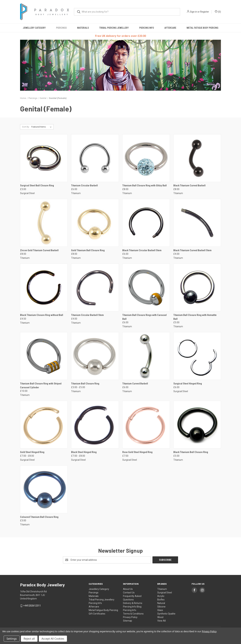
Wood (160, 617)
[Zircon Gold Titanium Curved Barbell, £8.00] (44, 223)
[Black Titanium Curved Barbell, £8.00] (197, 158)
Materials (83, 28)
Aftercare (170, 28)
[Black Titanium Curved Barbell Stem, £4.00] (197, 223)
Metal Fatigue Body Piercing (202, 28)
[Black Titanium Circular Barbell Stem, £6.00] (146, 223)
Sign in (193, 12)
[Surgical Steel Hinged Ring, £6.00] (197, 356)
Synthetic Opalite (166, 614)
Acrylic (161, 596)
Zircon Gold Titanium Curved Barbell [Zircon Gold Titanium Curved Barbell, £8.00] (39, 250)
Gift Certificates (97, 614)
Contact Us (129, 593)
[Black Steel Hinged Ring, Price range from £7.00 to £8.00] (95, 425)
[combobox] (127, 12)
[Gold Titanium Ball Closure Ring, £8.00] (95, 223)
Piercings (61, 28)
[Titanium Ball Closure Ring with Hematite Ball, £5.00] (197, 287)
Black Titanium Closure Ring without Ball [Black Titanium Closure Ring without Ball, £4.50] (42, 315)
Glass (160, 610)
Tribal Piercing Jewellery (114, 28)
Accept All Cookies (53, 639)
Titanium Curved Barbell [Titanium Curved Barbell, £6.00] (135, 384)
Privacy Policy (130, 617)
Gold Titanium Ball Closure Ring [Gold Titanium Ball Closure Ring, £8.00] (88, 250)
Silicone (161, 607)
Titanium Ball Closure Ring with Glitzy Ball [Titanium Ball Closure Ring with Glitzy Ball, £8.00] (145, 186)
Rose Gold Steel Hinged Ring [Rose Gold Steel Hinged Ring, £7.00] (137, 452)
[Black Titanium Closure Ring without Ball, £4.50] (44, 287)
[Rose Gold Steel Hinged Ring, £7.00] (146, 425)
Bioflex (161, 600)
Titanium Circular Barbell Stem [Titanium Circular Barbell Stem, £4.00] (87, 315)
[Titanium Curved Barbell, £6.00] (146, 356)
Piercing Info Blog (132, 607)
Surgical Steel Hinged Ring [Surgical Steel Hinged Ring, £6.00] (188, 384)
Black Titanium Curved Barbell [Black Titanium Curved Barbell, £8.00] (189, 186)
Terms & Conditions (133, 614)
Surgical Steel (165, 593)
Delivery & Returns (133, 603)
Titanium (162, 589)
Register (205, 12)
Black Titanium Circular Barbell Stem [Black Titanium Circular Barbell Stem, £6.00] (142, 250)
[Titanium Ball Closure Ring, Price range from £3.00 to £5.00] (95, 356)
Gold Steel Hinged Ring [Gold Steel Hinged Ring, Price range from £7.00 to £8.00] (32, 452)
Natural (161, 603)
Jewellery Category (34, 28)
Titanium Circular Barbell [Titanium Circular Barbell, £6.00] (84, 186)
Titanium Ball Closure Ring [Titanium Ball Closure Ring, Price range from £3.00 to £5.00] (85, 384)
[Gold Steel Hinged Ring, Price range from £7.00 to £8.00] (44, 425)
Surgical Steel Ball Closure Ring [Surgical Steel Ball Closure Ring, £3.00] (37, 186)
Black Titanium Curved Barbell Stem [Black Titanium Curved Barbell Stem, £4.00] (192, 250)
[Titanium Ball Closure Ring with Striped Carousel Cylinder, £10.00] (44, 356)
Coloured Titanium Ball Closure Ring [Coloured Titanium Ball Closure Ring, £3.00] (39, 517)
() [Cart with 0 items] (218, 12)
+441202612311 (32, 606)
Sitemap (128, 621)
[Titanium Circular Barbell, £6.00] (95, 158)
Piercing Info (147, 28)
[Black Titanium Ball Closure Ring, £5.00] (197, 425)
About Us (128, 589)
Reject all (29, 639)
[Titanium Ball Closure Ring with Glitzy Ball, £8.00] (146, 158)
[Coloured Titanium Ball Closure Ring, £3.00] (44, 489)
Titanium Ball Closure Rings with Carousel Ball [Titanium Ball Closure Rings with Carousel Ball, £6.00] (145, 317)
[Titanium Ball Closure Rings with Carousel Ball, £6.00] (146, 287)
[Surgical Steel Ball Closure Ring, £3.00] (44, 158)
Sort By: (26, 127)
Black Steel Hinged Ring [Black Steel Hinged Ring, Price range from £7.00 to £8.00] (84, 452)
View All (162, 621)
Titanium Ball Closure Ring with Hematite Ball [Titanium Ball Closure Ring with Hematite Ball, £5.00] (195, 317)
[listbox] (42, 127)
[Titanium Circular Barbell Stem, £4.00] (95, 287)
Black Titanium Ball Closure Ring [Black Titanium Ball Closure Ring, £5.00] (191, 452)
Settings (12, 639)
